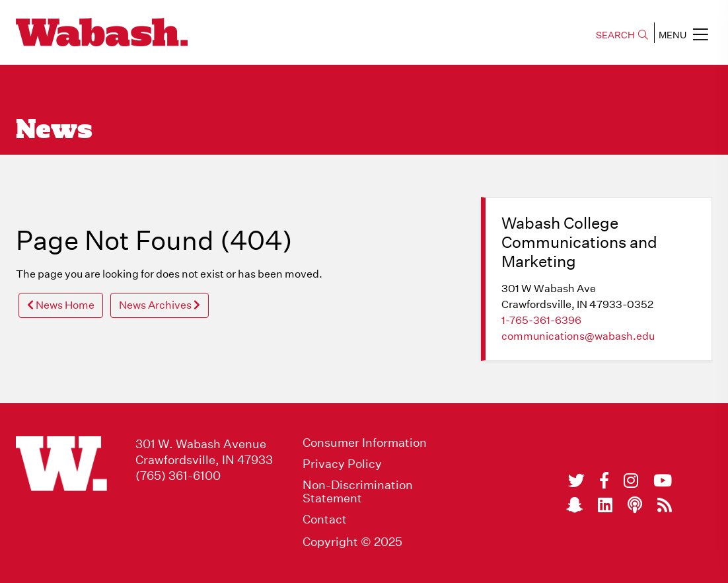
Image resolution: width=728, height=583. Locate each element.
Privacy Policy (342, 464)
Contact (325, 520)
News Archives (160, 305)
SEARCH (622, 35)
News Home (61, 305)
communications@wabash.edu (578, 336)
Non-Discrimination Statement (358, 492)
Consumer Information (365, 443)
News (54, 131)
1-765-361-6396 (541, 320)
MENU (683, 34)
